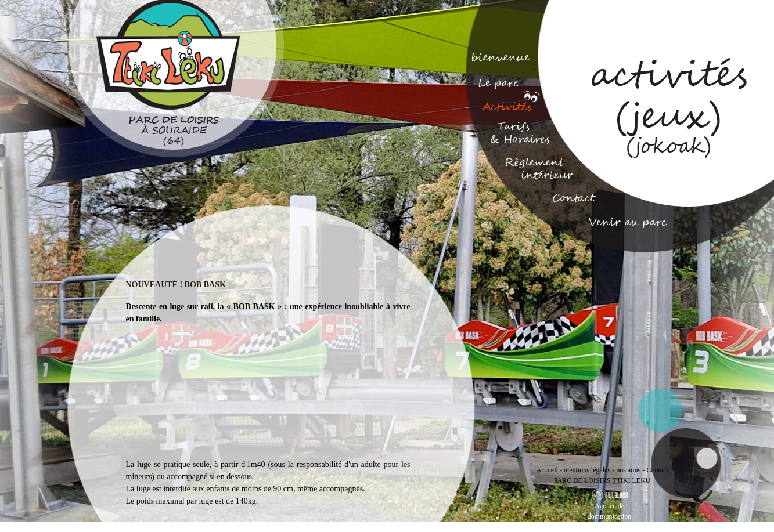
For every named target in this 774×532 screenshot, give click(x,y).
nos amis (628, 470)
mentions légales (587, 470)
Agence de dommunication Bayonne (609, 516)
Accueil (547, 470)
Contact (657, 470)
